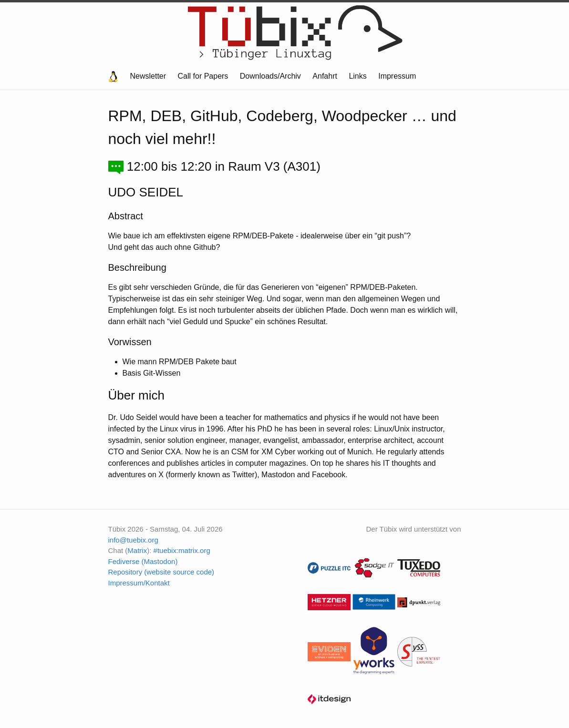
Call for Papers (203, 76)
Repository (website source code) (161, 572)
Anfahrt (325, 76)
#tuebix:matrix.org (182, 550)
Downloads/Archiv (270, 76)
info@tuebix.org (133, 540)
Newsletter (148, 76)
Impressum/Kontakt (139, 583)
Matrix (137, 550)
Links (357, 76)
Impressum (397, 76)
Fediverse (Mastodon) (143, 561)
